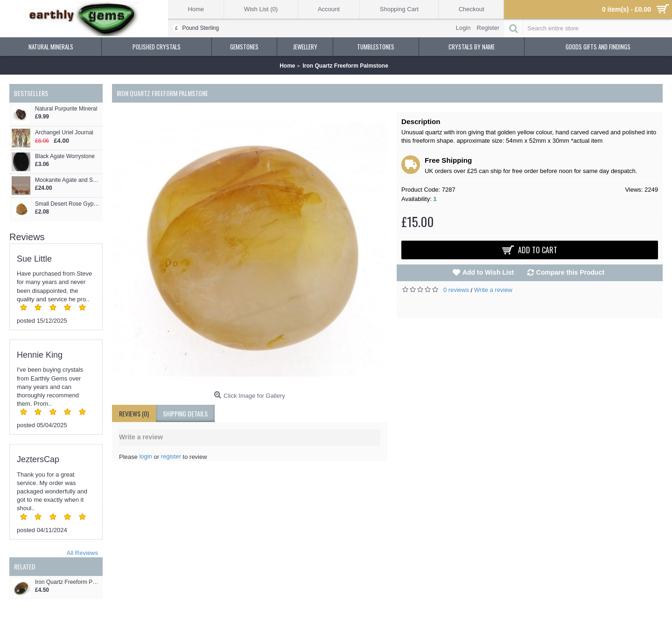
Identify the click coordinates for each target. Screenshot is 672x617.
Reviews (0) (134, 413)
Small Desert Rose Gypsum (68, 204)
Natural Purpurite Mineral (66, 109)
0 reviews (456, 290)
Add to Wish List (488, 272)
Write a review (493, 290)
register (171, 456)
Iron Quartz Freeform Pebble (68, 582)
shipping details (185, 413)
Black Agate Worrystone (65, 156)
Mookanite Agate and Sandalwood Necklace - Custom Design (68, 180)
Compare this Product (570, 272)
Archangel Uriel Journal (64, 133)
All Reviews (82, 553)
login (145, 456)
